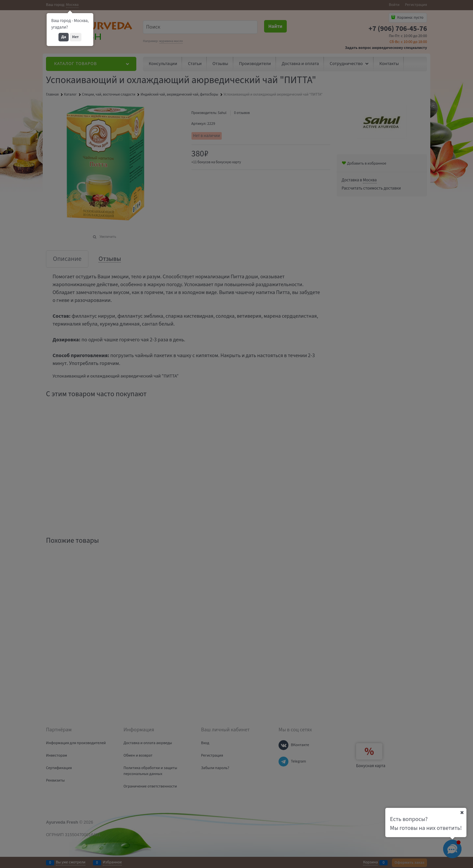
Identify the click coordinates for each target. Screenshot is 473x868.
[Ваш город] (462, 812)
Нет (76, 37)
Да (64, 37)
